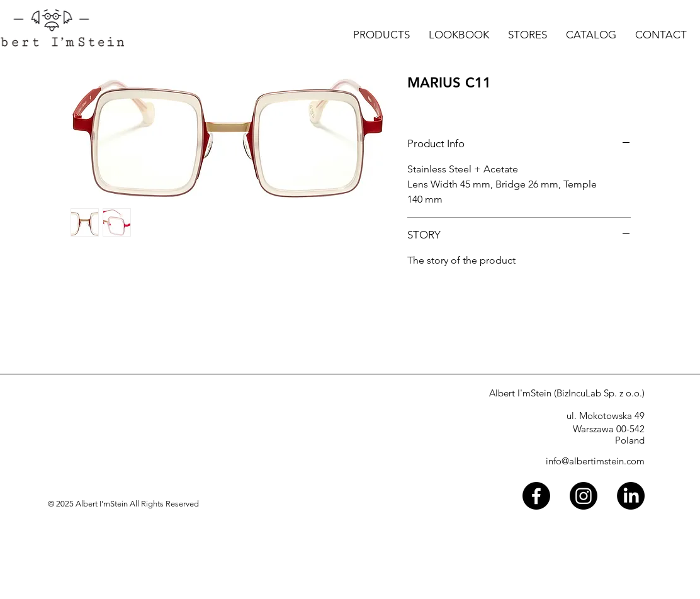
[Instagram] (584, 496)
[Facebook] (536, 496)
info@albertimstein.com (595, 461)
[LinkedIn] (631, 496)
